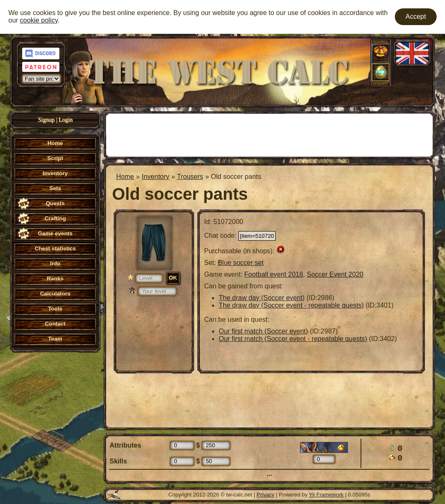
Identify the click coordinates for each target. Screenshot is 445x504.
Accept (416, 17)
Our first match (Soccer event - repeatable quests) (293, 339)
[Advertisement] (269, 134)
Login (65, 120)
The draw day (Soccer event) (262, 298)
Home (125, 177)
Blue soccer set (241, 263)
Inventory (156, 177)
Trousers (190, 177)
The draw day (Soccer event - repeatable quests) (291, 305)
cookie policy (39, 20)
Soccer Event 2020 (335, 274)
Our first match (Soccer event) (263, 331)
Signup (46, 120)
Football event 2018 (274, 274)
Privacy (266, 495)
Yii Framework (326, 495)
